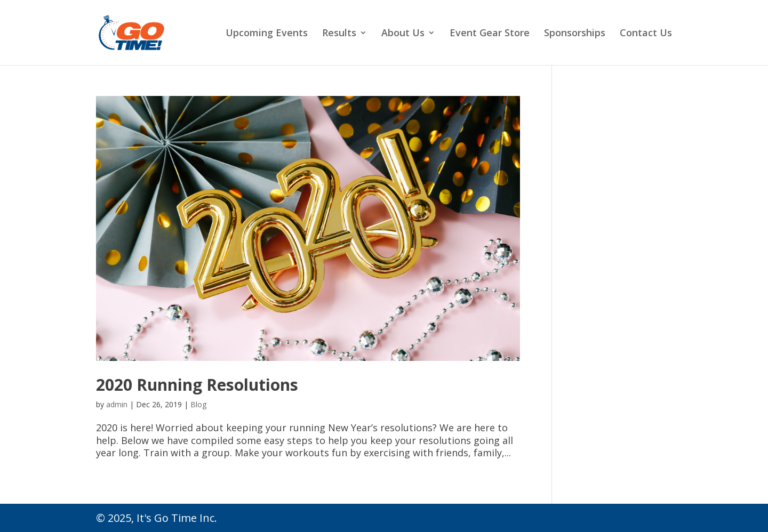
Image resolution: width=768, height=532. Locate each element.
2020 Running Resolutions (197, 385)
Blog (198, 404)
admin (117, 404)
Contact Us (646, 34)
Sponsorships (575, 34)
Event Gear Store (490, 34)
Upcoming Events (267, 34)
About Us (403, 34)
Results (339, 34)
